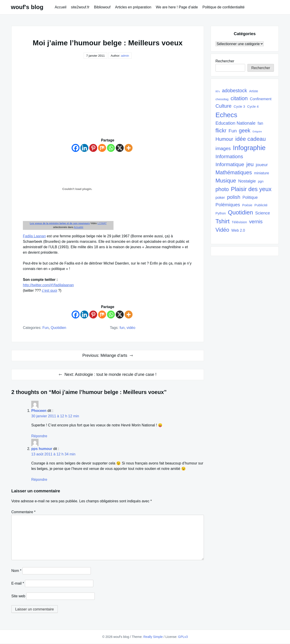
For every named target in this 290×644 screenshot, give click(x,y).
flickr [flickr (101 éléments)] (221, 131)
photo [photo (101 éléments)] (222, 189)
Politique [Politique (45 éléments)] (250, 197)
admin (125, 56)
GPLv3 (183, 637)
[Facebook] (76, 148)
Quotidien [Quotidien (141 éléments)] (240, 212)
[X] (120, 148)
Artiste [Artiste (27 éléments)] (254, 91)
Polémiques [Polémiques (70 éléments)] (228, 205)
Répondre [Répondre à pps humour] (39, 480)
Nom (16, 571)
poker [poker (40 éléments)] (220, 198)
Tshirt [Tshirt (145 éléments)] (222, 221)
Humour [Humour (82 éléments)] (224, 139)
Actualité (78, 227)
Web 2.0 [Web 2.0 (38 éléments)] (238, 230)
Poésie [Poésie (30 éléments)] (247, 205)
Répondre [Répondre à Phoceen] (39, 436)
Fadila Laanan (34, 236)
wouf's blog (27, 7)
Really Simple (153, 637)
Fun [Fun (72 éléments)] (233, 131)
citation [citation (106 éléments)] (239, 98)
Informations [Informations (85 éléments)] (229, 157)
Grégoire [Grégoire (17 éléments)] (257, 131)
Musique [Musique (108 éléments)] (226, 181)
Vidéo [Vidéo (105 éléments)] (222, 230)
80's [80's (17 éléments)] (218, 91)
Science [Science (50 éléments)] (262, 213)
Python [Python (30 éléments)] (221, 213)
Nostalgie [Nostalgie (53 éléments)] (247, 181)
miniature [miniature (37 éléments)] (261, 173)
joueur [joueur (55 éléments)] (262, 165)
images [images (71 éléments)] (223, 148)
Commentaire (23, 512)
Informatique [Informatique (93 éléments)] (230, 164)
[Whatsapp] (111, 148)
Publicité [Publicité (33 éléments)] (261, 205)
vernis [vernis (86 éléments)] (256, 222)
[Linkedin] (84, 148)
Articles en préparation (133, 7)
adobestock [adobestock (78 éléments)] (235, 91)
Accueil (60, 7)
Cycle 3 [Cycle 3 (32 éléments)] (239, 106)
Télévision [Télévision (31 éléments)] (239, 222)
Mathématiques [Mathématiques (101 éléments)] (234, 173)
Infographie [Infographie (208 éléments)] (249, 148)
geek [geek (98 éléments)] (245, 131)
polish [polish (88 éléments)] (234, 197)
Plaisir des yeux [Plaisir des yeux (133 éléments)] (251, 189)
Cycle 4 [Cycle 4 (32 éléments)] (253, 106)
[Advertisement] (108, 104)
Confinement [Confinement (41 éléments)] (261, 99)
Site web (18, 596)
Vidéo (131, 328)
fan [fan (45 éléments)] (260, 123)
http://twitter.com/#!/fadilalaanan (48, 285)
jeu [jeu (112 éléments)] (250, 164)
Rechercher (225, 61)
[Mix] (102, 148)
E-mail (18, 583)
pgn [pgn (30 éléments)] (261, 181)
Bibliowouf (102, 7)
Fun (46, 328)
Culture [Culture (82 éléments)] (224, 106)
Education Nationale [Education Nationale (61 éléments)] (236, 123)
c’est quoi (50, 290)
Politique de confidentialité (223, 7)
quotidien (59, 328)
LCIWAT (102, 223)
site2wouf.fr (80, 7)
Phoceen (39, 411)
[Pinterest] (93, 148)
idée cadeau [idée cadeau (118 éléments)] (251, 139)
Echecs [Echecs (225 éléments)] (226, 115)
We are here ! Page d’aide (177, 7)
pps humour (42, 449)
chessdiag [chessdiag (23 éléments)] (222, 99)
